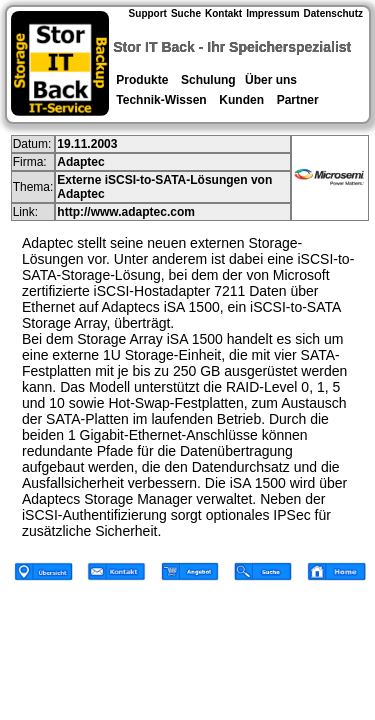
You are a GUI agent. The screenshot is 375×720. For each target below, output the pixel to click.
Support (148, 13)
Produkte (142, 80)
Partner (297, 100)
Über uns (271, 80)
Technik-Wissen (161, 100)
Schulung (208, 80)
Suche (186, 13)
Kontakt (223, 13)
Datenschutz (333, 13)
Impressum (272, 13)
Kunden (241, 100)
